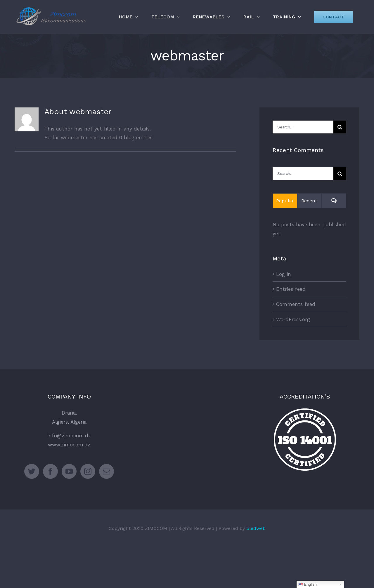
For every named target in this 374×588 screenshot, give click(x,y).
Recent (309, 201)
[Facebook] (50, 471)
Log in (284, 274)
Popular (285, 201)
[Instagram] (88, 471)
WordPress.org (293, 319)
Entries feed (291, 289)
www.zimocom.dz (69, 445)
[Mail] (107, 471)
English (308, 584)
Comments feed (296, 304)
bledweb (256, 528)
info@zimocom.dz (69, 436)
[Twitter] (32, 471)
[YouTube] (69, 471)
